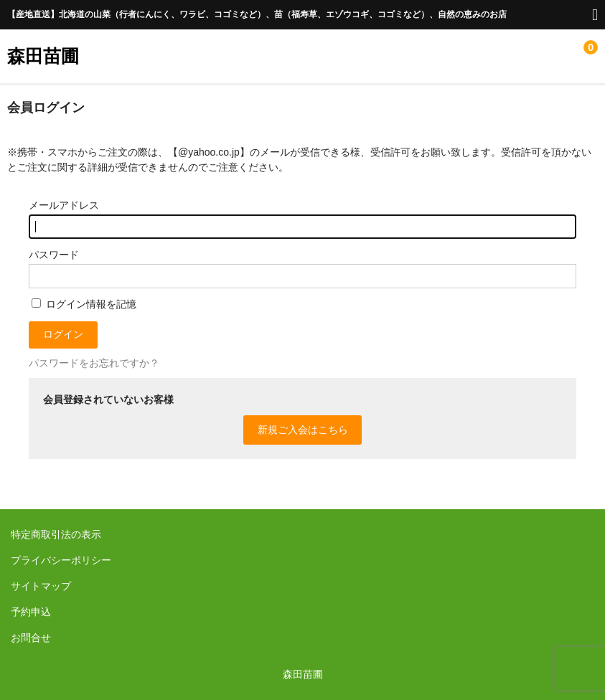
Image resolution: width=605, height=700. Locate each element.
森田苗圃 (43, 56)
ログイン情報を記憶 (84, 304)
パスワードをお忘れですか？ (94, 363)
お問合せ (31, 638)
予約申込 (31, 612)
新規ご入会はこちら (303, 430)
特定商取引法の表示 (56, 534)
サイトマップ (41, 586)
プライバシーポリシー (61, 560)
